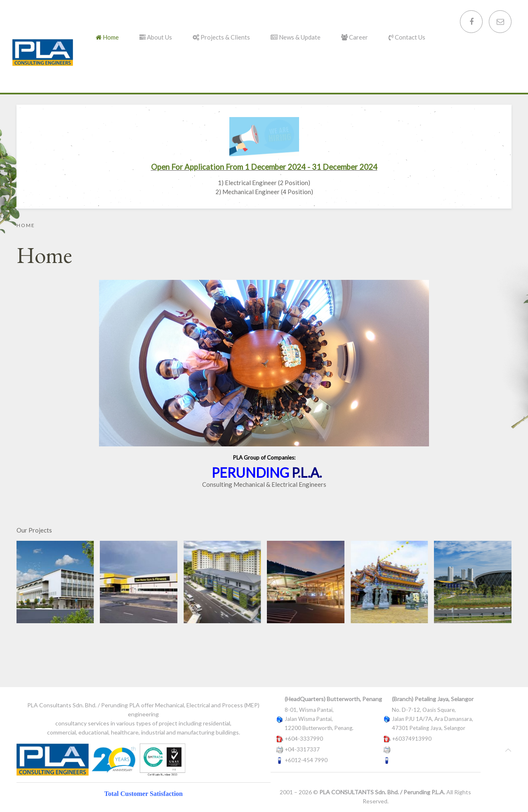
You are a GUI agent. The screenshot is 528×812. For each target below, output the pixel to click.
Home (107, 37)
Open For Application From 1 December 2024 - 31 (237, 167)
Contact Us (407, 37)
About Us (156, 37)
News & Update (296, 37)
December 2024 (350, 167)
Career (355, 37)
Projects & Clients (221, 37)
